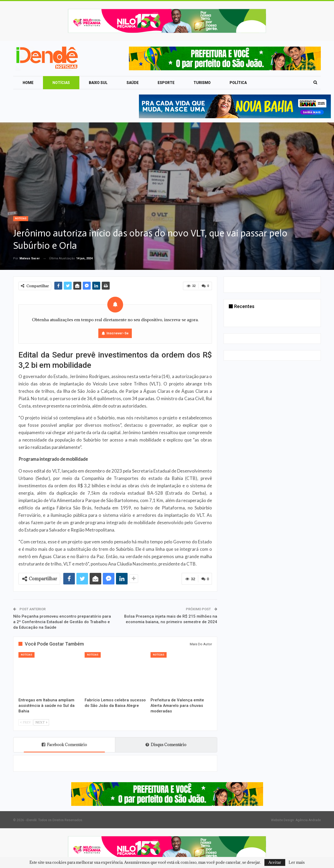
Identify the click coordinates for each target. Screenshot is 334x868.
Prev (26, 722)
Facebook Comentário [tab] (64, 745)
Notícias (61, 83)
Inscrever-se (118, 333)
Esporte (166, 83)
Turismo (202, 83)
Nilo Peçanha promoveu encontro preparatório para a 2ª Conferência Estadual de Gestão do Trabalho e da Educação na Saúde (62, 622)
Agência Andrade (308, 820)
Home (28, 83)
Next (41, 722)
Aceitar (275, 862)
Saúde (133, 83)
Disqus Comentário (166, 745)
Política (238, 83)
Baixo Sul (98, 83)
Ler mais (297, 862)
